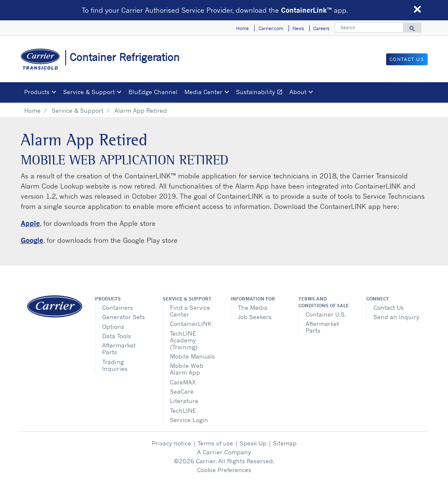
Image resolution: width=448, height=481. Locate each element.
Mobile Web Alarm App (187, 369)
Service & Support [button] (89, 92)
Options (113, 327)
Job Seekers (255, 317)
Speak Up (253, 443)
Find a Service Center (190, 311)
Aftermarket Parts (119, 349)
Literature (184, 401)
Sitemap (285, 443)
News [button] (298, 28)
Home (32, 110)
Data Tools (117, 336)
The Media (253, 307)
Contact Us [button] (407, 59)
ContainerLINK (191, 324)
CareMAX (183, 382)
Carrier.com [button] (271, 28)
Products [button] (37, 92)
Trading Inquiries (115, 365)
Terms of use (215, 443)
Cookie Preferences (224, 470)
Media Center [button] (203, 92)
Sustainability (261, 93)
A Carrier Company (224, 452)
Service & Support (78, 110)
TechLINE (183, 410)
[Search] (369, 28)
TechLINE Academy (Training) (184, 340)
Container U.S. (326, 314)
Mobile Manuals (192, 356)
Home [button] (242, 28)
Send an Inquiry (396, 317)
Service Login (189, 420)
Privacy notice (171, 443)
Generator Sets (124, 317)
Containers (118, 307)
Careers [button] (321, 28)
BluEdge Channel (153, 92)
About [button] (298, 92)
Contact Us (389, 307)
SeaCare (182, 391)
